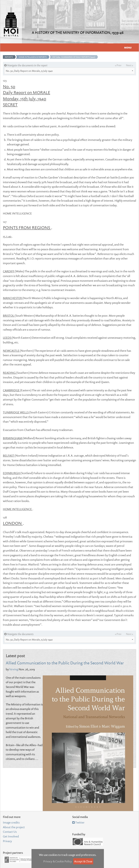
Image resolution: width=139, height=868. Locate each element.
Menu (128, 48)
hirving (14, 669)
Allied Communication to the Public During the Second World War (65, 663)
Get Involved (11, 836)
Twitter (78, 822)
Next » (129, 65)
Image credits (11, 822)
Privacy (7, 841)
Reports (9, 57)
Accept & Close (83, 861)
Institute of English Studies (21, 860)
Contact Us (10, 832)
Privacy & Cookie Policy (58, 861)
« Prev (118, 65)
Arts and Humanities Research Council (88, 842)
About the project (14, 827)
